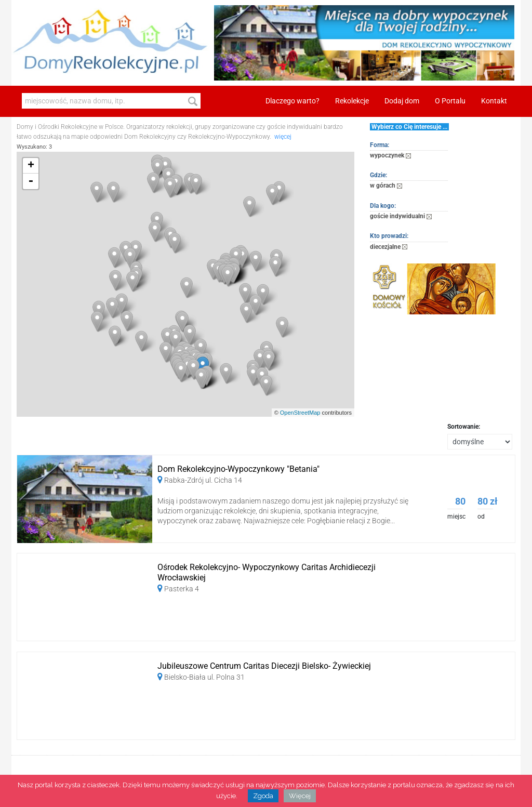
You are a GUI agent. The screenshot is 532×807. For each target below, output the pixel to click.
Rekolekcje (352, 101)
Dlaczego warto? (292, 101)
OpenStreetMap (300, 413)
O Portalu (450, 101)
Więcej (300, 796)
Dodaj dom (402, 101)
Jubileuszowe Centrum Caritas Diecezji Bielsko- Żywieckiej (264, 666)
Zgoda (263, 796)
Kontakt (494, 101)
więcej (283, 137)
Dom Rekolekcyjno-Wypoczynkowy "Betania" (238, 469)
